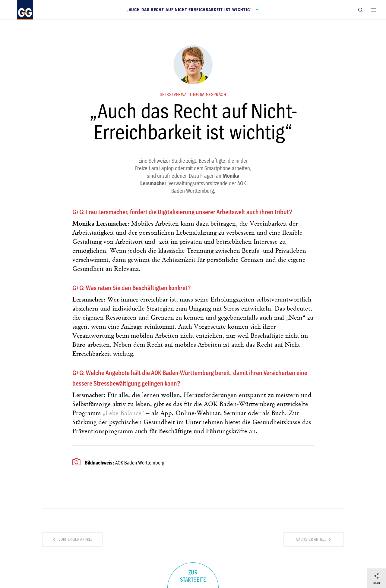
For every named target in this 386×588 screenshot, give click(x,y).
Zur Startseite (193, 576)
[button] (360, 10)
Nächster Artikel (314, 539)
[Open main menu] (373, 10)
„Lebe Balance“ (123, 413)
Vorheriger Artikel (72, 539)
